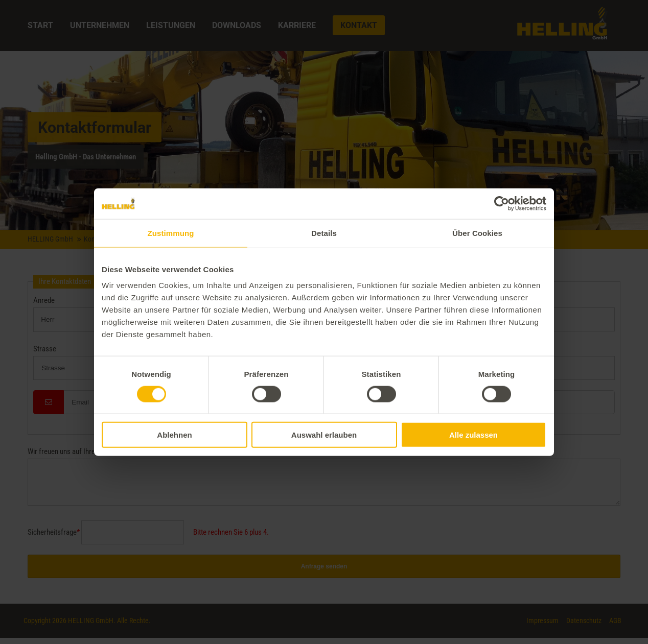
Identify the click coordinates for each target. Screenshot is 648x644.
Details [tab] (324, 233)
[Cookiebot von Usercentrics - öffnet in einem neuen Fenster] (502, 203)
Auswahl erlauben (324, 435)
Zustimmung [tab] (171, 233)
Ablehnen (174, 435)
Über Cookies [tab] (477, 233)
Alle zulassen (473, 435)
